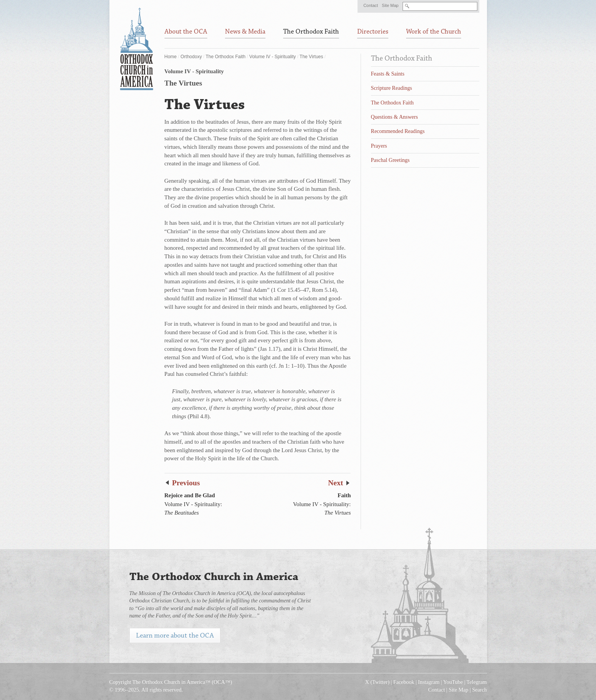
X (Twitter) (377, 682)
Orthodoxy (191, 57)
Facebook (404, 682)
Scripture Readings (392, 88)
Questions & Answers (395, 117)
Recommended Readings (398, 131)
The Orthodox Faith (226, 57)
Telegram (477, 682)
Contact (371, 5)
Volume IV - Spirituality (273, 57)
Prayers (379, 146)
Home (171, 57)
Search (479, 690)
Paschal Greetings (390, 160)
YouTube (453, 682)
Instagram (429, 682)
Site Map (390, 5)
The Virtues (311, 57)
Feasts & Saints (388, 74)
